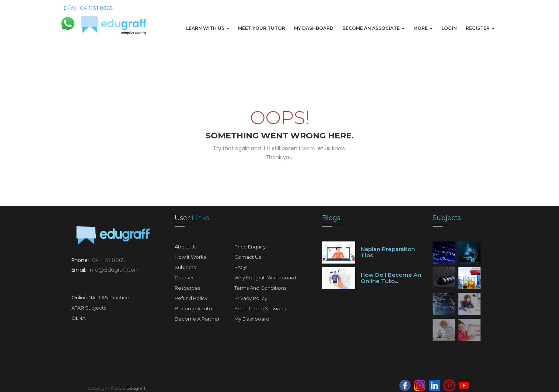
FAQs (241, 267)
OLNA (78, 318)
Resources (187, 288)
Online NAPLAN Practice (100, 297)
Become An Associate (373, 28)
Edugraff (136, 388)
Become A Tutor (194, 308)
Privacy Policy (251, 298)
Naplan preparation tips (388, 252)
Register (480, 28)
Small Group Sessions (260, 308)
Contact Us (248, 257)
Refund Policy (191, 298)
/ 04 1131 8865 (88, 8)
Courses (184, 278)
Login (449, 28)
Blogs (331, 218)
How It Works (190, 257)
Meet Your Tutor (262, 28)
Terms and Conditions (260, 288)
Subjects (185, 267)
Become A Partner (197, 319)
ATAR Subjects (89, 308)
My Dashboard (314, 28)
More (423, 28)
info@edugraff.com (114, 270)
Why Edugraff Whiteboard (265, 278)
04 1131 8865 (108, 260)
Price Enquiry (250, 247)
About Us (186, 247)
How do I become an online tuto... (391, 278)
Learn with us (208, 28)
